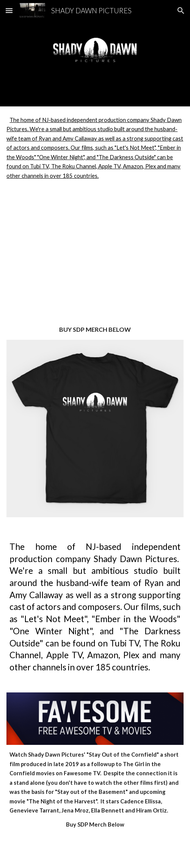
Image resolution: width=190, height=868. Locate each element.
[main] (95, 330)
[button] (9, 10)
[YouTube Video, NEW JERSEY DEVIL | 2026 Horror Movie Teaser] (95, 259)
